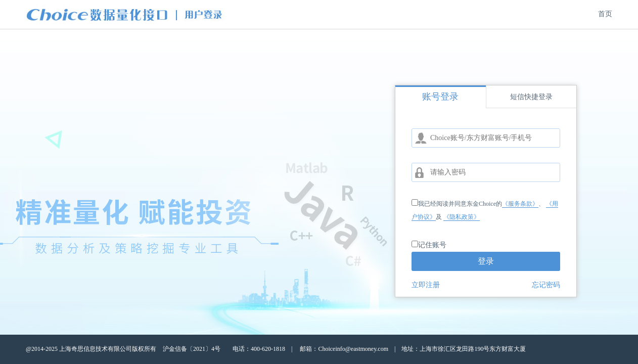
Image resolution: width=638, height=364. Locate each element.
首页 (605, 14)
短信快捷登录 (531, 97)
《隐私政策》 (462, 217)
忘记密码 (546, 285)
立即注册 (426, 285)
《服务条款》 (520, 204)
